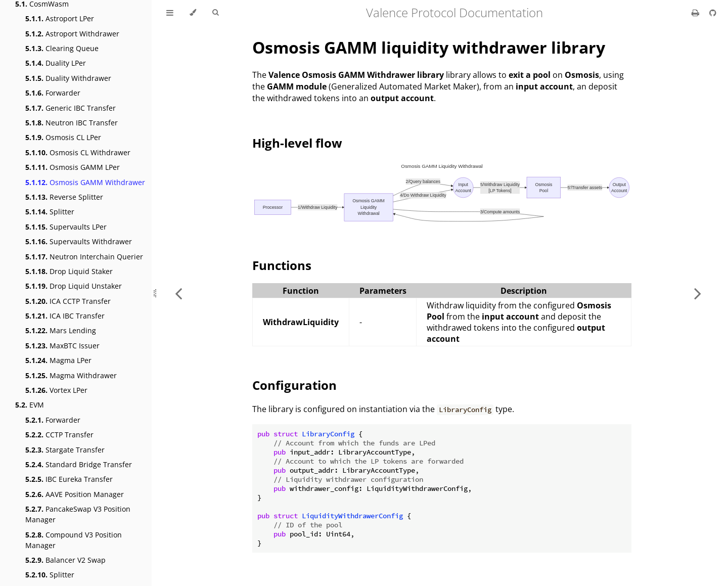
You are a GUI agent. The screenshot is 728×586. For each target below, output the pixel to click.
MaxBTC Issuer (62, 346)
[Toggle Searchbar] (215, 13)
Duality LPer (56, 63)
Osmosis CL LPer (63, 137)
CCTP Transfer (59, 435)
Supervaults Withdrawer (79, 241)
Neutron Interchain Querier (84, 257)
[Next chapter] (698, 293)
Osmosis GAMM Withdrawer (85, 182)
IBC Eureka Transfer (69, 479)
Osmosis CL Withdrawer (78, 152)
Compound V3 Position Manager (74, 540)
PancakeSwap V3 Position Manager (78, 514)
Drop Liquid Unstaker (74, 286)
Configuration (294, 385)
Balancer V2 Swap (65, 560)
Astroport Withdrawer (72, 34)
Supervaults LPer (66, 227)
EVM (30, 405)
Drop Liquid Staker (69, 271)
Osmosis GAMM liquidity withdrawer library (429, 47)
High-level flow (297, 143)
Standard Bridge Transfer (79, 464)
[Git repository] (713, 13)
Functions (282, 265)
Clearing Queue (62, 48)
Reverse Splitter (64, 197)
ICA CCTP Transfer (68, 301)
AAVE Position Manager (75, 494)
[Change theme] (193, 13)
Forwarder (53, 93)
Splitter (50, 212)
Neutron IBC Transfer (72, 123)
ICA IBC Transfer (65, 316)
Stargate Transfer (65, 450)
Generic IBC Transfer (71, 108)
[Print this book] (696, 13)
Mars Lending (61, 330)
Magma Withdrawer (71, 375)
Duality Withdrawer (68, 78)
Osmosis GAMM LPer (73, 167)
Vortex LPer (56, 390)
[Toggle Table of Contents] (170, 13)
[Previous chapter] (178, 293)
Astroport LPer (60, 18)
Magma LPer (58, 360)
